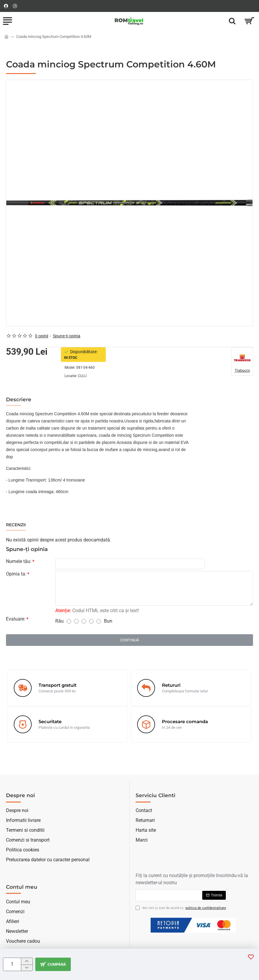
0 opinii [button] (42, 336)
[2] (76, 622)
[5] (99, 622)
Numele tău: (19, 561)
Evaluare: (16, 619)
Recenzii (16, 525)
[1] (69, 622)
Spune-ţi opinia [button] (67, 336)
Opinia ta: (16, 574)
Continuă (129, 641)
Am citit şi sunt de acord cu (181, 908)
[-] (27, 968)
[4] (91, 622)
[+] (27, 961)
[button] (54, 964)
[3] (84, 622)
